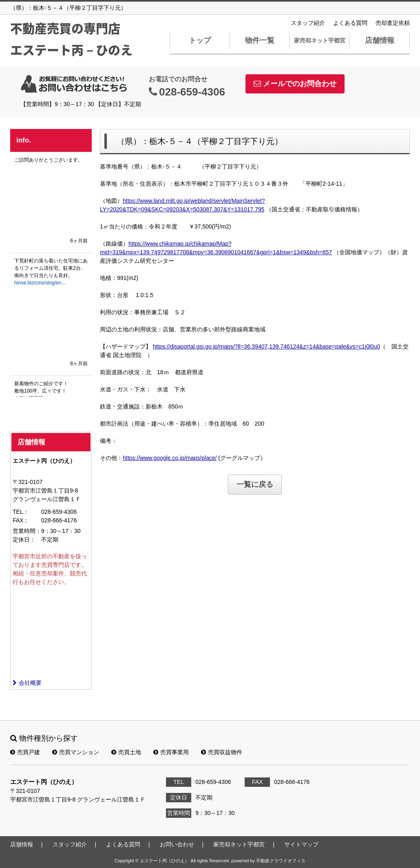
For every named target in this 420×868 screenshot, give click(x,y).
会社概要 (27, 683)
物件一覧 (260, 40)
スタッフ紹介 (308, 23)
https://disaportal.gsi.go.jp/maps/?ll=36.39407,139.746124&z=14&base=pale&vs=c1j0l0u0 (266, 346)
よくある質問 (350, 23)
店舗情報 (380, 40)
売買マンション (76, 752)
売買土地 (126, 752)
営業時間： (27, 531)
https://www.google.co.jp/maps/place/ (170, 458)
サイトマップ (301, 844)
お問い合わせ (177, 844)
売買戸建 (25, 752)
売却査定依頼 (393, 23)
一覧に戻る (255, 484)
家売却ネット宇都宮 (320, 40)
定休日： (24, 539)
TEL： (21, 512)
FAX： (21, 520)
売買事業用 (171, 752)
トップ (200, 40)
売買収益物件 (222, 752)
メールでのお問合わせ (295, 84)
